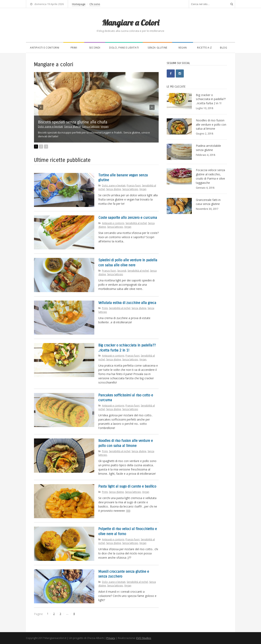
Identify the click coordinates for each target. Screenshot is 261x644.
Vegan (183, 48)
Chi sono (95, 4)
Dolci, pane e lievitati (124, 48)
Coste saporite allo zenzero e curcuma (128, 218)
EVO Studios (144, 638)
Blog (223, 48)
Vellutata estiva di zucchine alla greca (127, 303)
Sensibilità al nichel (136, 223)
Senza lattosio (91, 126)
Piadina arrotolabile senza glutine (208, 148)
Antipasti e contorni (45, 48)
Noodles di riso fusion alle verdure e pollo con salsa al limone (211, 125)
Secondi (95, 48)
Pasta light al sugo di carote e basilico (127, 486)
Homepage (79, 4)
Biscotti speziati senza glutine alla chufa (73, 122)
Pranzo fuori (134, 186)
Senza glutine (157, 48)
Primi (74, 48)
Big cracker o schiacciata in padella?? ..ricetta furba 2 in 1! (211, 99)
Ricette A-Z (204, 48)
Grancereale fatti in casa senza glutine (208, 202)
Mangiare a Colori (130, 23)
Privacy (111, 638)
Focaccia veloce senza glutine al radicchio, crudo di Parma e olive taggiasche (210, 176)
